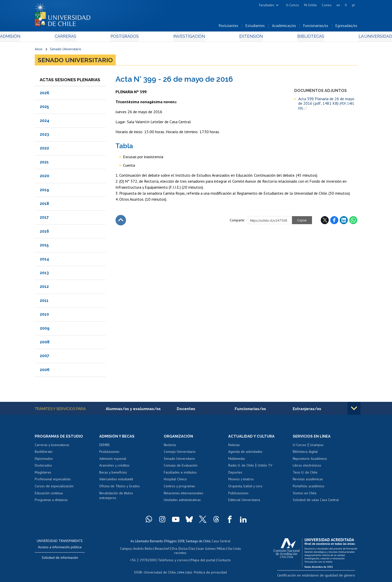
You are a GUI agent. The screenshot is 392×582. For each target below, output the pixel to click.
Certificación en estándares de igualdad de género (322, 577)
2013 (44, 274)
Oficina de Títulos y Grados (119, 488)
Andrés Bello (139, 550)
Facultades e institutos (180, 474)
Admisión (46, 38)
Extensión (238, 38)
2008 (45, 343)
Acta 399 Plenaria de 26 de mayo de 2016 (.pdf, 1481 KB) (326, 105)
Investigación (188, 38)
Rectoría (170, 447)
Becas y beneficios (113, 474)
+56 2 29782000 (145, 557)
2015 (44, 247)
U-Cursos (292, 5)
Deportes (235, 474)
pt (353, 5)
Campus (123, 550)
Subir (121, 222)
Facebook (334, 222)
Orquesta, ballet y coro (245, 488)
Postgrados (136, 38)
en (338, 5)
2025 (44, 108)
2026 (44, 94)
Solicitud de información (60, 560)
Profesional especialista (53, 481)
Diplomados (44, 461)
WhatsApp (353, 222)
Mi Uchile (310, 5)
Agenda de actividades (245, 454)
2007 (44, 357)
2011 (44, 302)
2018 (44, 205)
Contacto (220, 557)
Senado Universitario (66, 50)
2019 (44, 191)
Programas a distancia (51, 502)
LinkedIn (344, 222)
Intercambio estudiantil (116, 481)
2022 (44, 150)
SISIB (141, 568)
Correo (327, 5)
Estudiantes (255, 27)
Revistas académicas (308, 481)
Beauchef (157, 550)
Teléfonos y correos (173, 557)
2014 (44, 261)
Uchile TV (265, 467)
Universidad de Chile (161, 568)
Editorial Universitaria (244, 502)
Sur (221, 550)
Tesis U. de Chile (305, 474)
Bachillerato (44, 454)
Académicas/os (284, 27)
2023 (44, 136)
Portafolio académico (309, 488)
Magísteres (43, 474)
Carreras (89, 38)
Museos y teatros (241, 481)
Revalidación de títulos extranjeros (116, 498)
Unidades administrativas (182, 502)
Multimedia (236, 461)
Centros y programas (179, 488)
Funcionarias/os (316, 27)
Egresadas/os (346, 27)
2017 (44, 219)
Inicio (39, 50)
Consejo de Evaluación (181, 467)
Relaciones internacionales (183, 495)
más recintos (235, 550)
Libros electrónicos (307, 467)
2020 (44, 177)
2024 (44, 122)
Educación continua (49, 495)
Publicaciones (238, 495)
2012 (44, 288)
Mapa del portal (200, 557)
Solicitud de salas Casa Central (316, 502)
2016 (44, 233)
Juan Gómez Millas (203, 550)
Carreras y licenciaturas (52, 447)
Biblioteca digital (305, 454)
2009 (45, 330)
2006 (45, 371)
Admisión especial (113, 461)
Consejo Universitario (180, 454)
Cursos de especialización (54, 488)
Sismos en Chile (305, 495)
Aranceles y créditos (114, 467)
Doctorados (43, 467)
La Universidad (339, 38)
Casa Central (221, 543)
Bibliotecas (286, 38)
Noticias (234, 447)
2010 (44, 316)
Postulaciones (109, 454)
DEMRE (104, 447)
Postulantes (228, 27)
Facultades (267, 5)
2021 (44, 164)
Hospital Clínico (175, 481)
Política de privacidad (208, 568)
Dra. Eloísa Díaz (177, 550)
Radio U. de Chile (241, 467)
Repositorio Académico (310, 461)
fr (346, 5)
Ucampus (317, 447)
